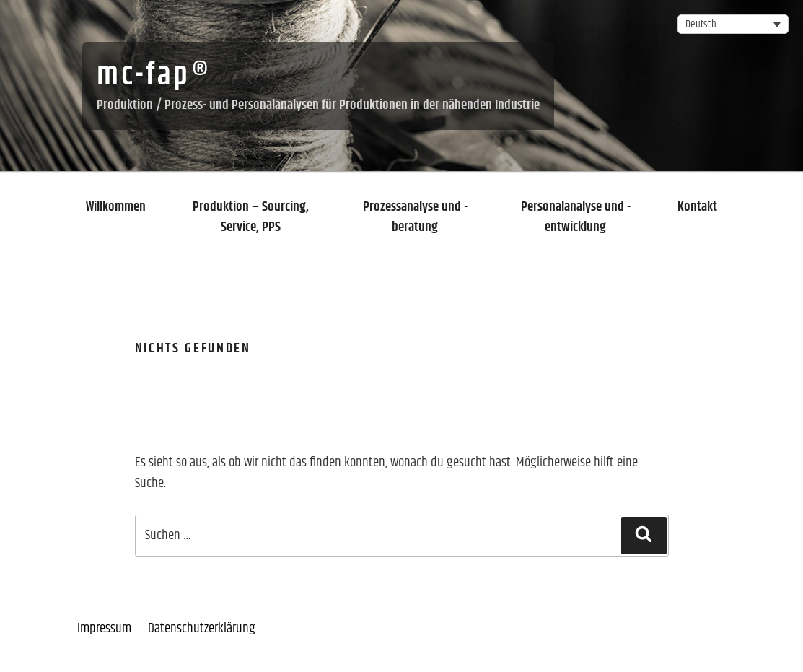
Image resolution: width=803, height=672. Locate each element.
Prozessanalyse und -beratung (415, 217)
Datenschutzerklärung (202, 628)
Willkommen (116, 207)
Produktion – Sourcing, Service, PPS (251, 217)
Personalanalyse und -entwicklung (576, 217)
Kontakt (697, 207)
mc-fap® (154, 76)
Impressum (104, 628)
